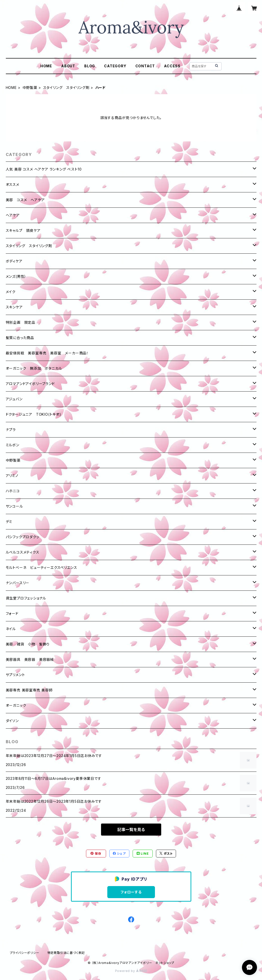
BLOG (90, 66)
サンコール (14, 506)
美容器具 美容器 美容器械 (30, 659)
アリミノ (12, 476)
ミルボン (13, 445)
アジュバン (14, 399)
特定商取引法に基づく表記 (66, 953)
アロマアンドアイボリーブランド (30, 384)
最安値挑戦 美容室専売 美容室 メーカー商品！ (47, 353)
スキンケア (14, 307)
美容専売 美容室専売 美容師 (29, 690)
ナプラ (11, 430)
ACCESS (172, 66)
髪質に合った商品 (20, 338)
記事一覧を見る (131, 830)
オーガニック (16, 705)
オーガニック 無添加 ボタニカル (34, 368)
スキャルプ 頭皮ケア (23, 230)
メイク (11, 292)
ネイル (11, 629)
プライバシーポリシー (25, 953)
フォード (12, 613)
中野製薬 (30, 88)
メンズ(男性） (16, 276)
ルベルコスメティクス (23, 552)
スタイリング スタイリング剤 (66, 88)
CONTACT (145, 66)
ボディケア (14, 261)
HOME (46, 66)
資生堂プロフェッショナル (26, 598)
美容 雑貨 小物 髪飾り (28, 644)
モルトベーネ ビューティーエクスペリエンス (41, 567)
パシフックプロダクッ (23, 537)
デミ (9, 522)
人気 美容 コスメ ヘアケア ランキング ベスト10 (44, 169)
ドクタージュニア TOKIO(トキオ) (33, 414)
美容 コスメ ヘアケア (25, 200)
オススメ (13, 184)
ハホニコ (13, 491)
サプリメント (15, 675)
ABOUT (68, 66)
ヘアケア (13, 215)
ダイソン (12, 721)
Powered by (131, 971)
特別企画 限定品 (21, 322)
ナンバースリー (18, 583)
